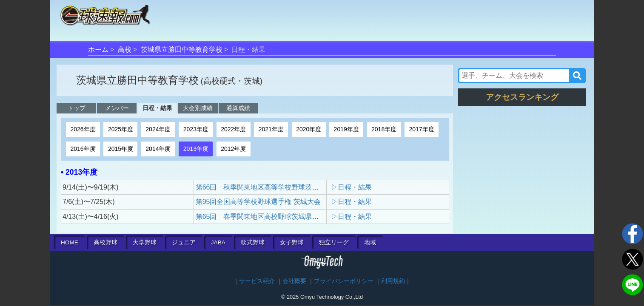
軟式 (253, 242)
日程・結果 (157, 108)
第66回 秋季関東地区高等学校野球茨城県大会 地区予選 (285, 187)
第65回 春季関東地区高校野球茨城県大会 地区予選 (278, 217)
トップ (77, 108)
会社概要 (294, 281)
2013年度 (196, 149)
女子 (292, 242)
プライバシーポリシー (344, 281)
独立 (334, 242)
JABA (218, 242)
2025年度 (121, 129)
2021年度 (271, 129)
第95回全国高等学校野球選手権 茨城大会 (258, 202)
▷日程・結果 (351, 187)
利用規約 (393, 281)
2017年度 (422, 129)
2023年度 (196, 129)
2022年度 (233, 129)
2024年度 (158, 129)
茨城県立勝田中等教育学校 (182, 50)
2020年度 (309, 129)
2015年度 (121, 149)
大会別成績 (198, 108)
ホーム (98, 50)
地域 (370, 242)
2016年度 (83, 149)
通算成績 (238, 108)
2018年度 (384, 129)
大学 (145, 242)
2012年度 (233, 149)
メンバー (117, 108)
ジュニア (184, 242)
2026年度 (83, 129)
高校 (125, 50)
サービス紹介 (257, 281)
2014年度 (158, 149)
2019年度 (346, 129)
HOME (70, 242)
